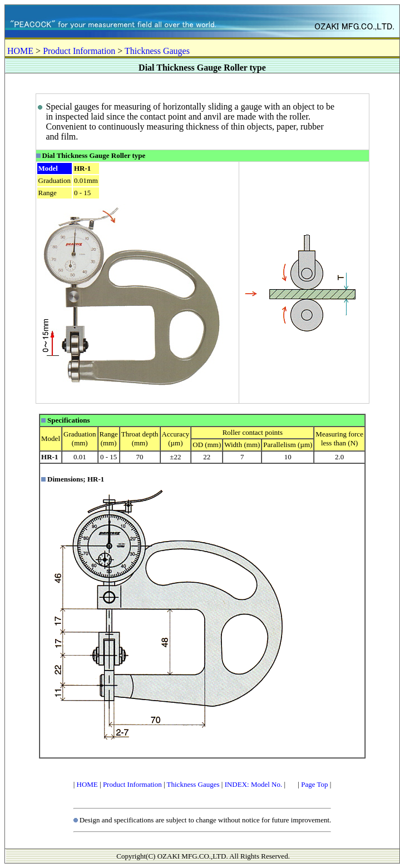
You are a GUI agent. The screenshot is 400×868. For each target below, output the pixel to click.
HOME (20, 51)
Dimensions (65, 479)
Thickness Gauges (157, 51)
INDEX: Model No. (254, 784)
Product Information (79, 51)
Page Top (314, 784)
